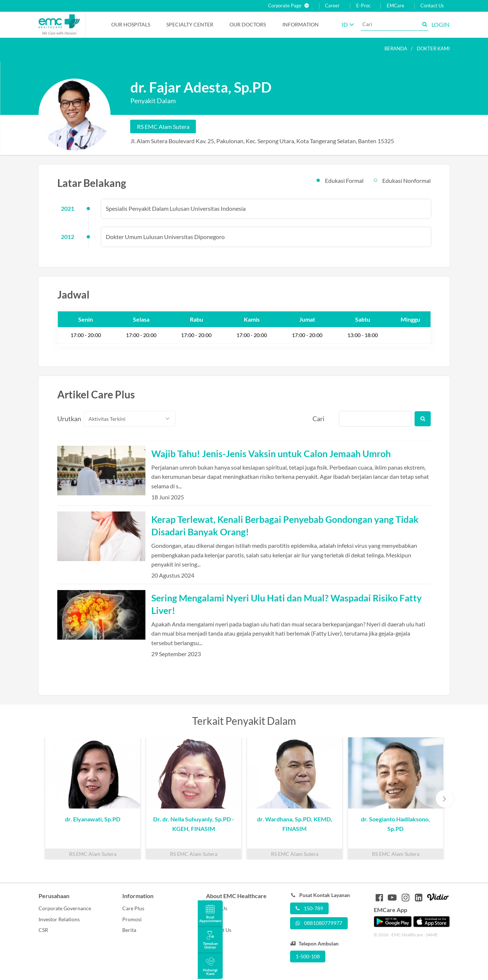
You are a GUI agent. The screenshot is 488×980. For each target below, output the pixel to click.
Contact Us (432, 6)
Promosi (132, 919)
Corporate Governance (65, 908)
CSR (43, 930)
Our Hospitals (131, 24)
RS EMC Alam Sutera (163, 126)
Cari (319, 419)
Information (301, 24)
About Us (217, 908)
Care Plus (133, 908)
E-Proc (363, 6)
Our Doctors (248, 24)
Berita (129, 930)
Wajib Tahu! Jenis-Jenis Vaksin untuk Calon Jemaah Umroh (271, 453)
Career (332, 6)
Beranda (396, 48)
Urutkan (66, 419)
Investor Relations (59, 919)
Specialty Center (190, 24)
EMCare (395, 6)
